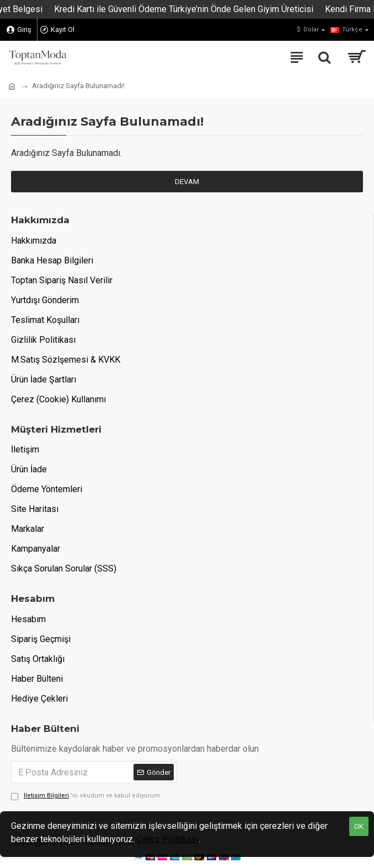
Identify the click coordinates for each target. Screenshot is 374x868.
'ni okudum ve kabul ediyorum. (86, 796)
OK (359, 826)
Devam (187, 182)
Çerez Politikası (168, 839)
